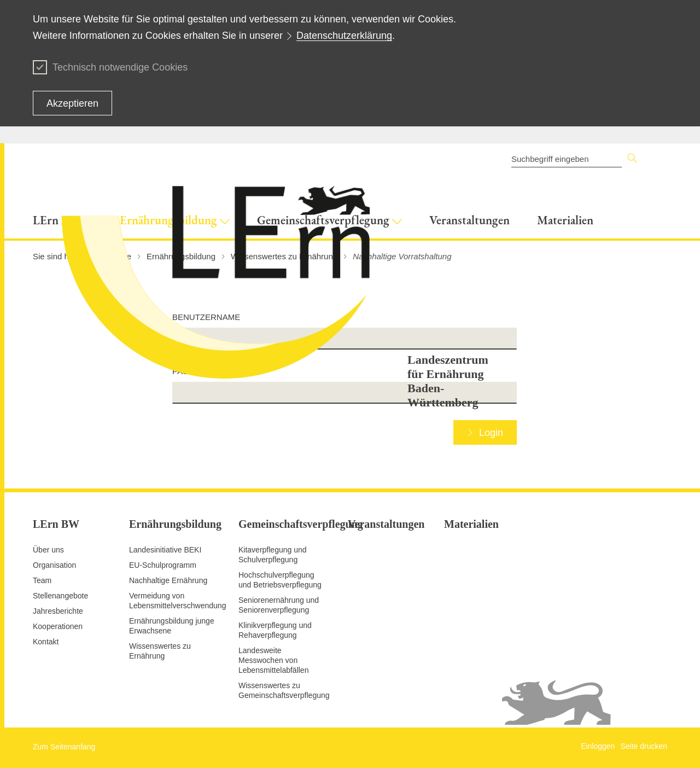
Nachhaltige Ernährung (168, 580)
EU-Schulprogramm (163, 565)
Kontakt (46, 642)
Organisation (54, 565)
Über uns (48, 550)
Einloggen (598, 746)
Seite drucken (644, 746)
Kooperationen (58, 626)
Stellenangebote (60, 596)
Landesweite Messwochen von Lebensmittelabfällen (273, 660)
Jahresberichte (58, 611)
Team (42, 580)
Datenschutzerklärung (344, 36)
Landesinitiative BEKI (165, 550)
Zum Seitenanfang (64, 747)
